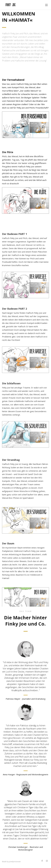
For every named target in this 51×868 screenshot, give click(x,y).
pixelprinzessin (15, 862)
